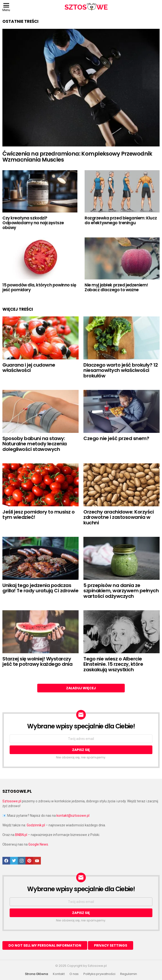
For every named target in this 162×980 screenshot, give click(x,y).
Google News (38, 844)
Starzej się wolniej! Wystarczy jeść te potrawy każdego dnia (37, 662)
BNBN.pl (21, 835)
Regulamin (129, 974)
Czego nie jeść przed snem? (116, 438)
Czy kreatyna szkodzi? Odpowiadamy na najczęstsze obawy (33, 223)
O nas (74, 974)
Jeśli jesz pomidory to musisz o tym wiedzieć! (39, 515)
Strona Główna (37, 974)
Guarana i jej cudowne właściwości (29, 368)
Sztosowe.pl (12, 801)
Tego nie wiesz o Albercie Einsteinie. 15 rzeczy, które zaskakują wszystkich (113, 664)
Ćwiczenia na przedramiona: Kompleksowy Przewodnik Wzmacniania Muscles (77, 157)
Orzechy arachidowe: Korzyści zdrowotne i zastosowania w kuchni (118, 517)
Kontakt (59, 974)
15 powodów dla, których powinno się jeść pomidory (39, 287)
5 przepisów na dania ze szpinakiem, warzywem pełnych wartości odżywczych (121, 591)
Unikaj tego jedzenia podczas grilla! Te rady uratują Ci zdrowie (40, 588)
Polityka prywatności (99, 974)
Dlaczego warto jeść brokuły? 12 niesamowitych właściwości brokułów (121, 370)
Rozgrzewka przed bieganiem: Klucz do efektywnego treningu (121, 220)
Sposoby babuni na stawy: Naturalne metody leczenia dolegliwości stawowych (35, 444)
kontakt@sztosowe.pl (73, 816)
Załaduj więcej (81, 688)
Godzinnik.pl (36, 825)
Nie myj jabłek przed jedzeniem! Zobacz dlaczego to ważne (116, 287)
